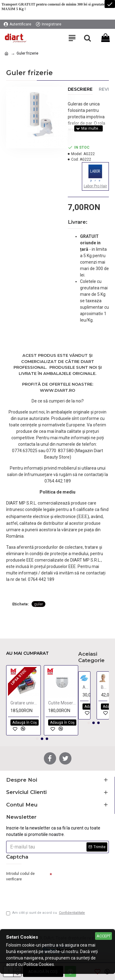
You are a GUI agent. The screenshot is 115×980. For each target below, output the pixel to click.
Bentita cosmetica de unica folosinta (104, 687)
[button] (37, 739)
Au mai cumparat (27, 653)
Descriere (80, 89)
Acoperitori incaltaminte (86, 687)
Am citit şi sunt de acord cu (46, 913)
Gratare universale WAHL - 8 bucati (25, 703)
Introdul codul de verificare (20, 876)
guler (38, 604)
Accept (104, 936)
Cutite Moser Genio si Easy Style (62, 703)
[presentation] (49, 894)
